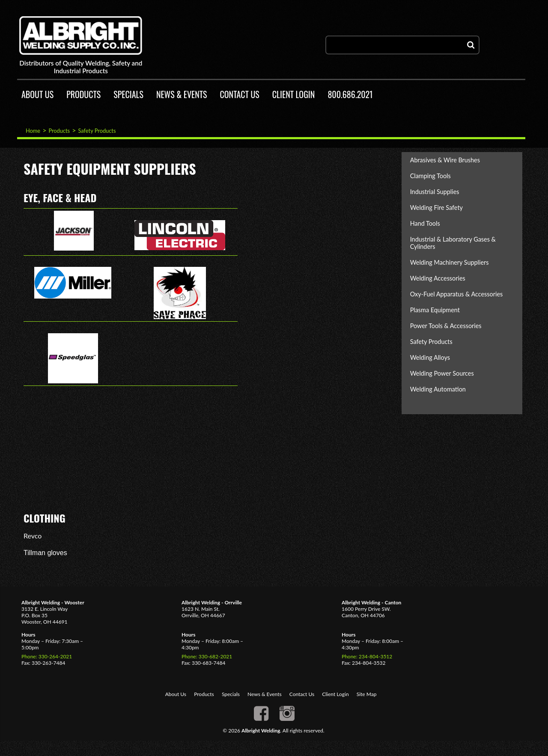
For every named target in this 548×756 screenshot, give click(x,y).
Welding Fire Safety (436, 208)
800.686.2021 (350, 94)
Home (33, 131)
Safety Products (97, 131)
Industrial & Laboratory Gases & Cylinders (453, 243)
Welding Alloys (430, 357)
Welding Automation (438, 389)
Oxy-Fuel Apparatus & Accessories (457, 294)
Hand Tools (425, 223)
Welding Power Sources (442, 373)
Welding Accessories (438, 278)
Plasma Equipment (435, 310)
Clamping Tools (430, 176)
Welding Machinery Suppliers (450, 262)
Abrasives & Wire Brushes (445, 160)
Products (59, 131)
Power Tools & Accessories (446, 326)
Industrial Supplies (435, 192)
